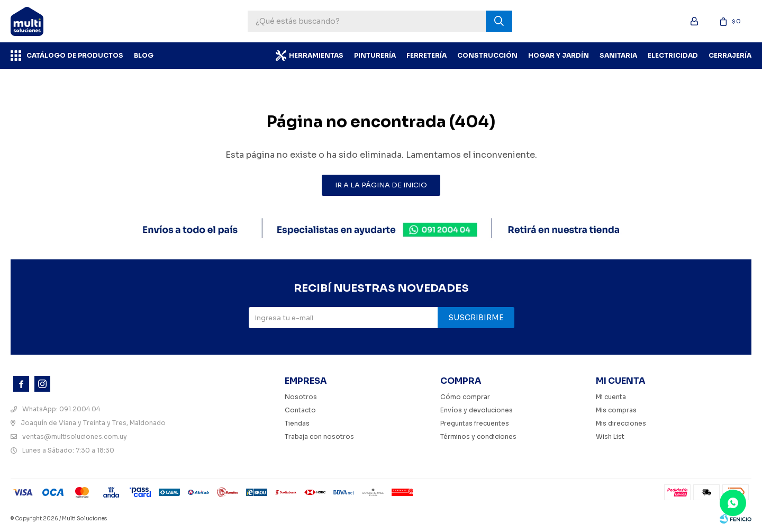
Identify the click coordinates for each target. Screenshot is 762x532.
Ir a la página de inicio (381, 185)
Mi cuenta (611, 397)
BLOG (144, 55)
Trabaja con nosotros (319, 436)
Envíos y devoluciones (477, 410)
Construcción (487, 55)
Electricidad (673, 55)
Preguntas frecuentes (475, 423)
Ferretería (427, 55)
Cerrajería (730, 55)
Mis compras (616, 410)
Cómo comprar (465, 397)
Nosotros (301, 397)
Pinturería (375, 55)
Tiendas (297, 423)
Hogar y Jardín (559, 55)
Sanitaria (618, 55)
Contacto (300, 410)
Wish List (610, 436)
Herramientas (316, 55)
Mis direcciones (621, 423)
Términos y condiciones (478, 436)
